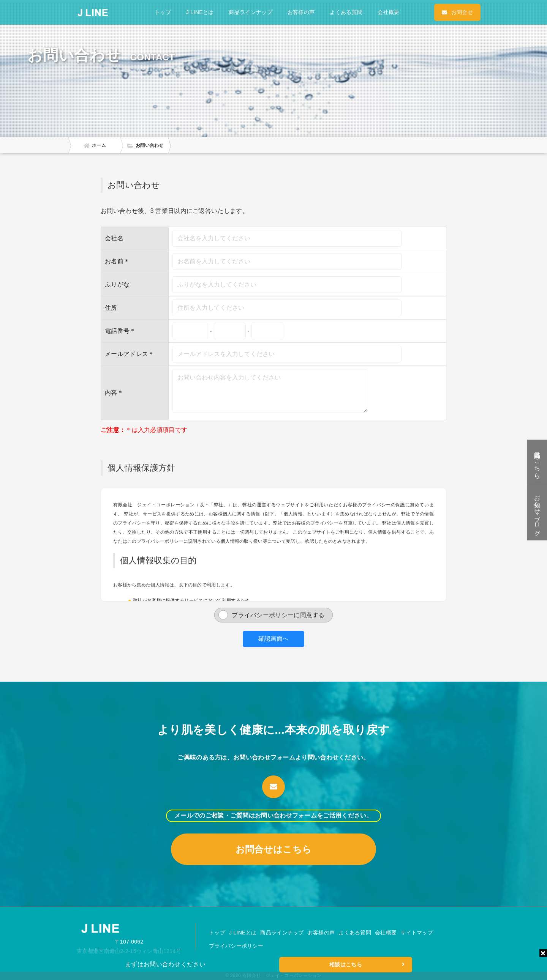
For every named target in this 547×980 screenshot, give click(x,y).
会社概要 (388, 12)
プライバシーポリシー (236, 946)
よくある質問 (346, 12)
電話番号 (120, 331)
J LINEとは (200, 12)
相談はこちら (367, 964)
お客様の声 (301, 12)
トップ (163, 12)
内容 (111, 393)
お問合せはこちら (273, 849)
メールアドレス (126, 354)
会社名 (114, 238)
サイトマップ (417, 933)
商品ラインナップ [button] (250, 12)
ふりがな (117, 284)
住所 (111, 308)
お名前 (114, 261)
